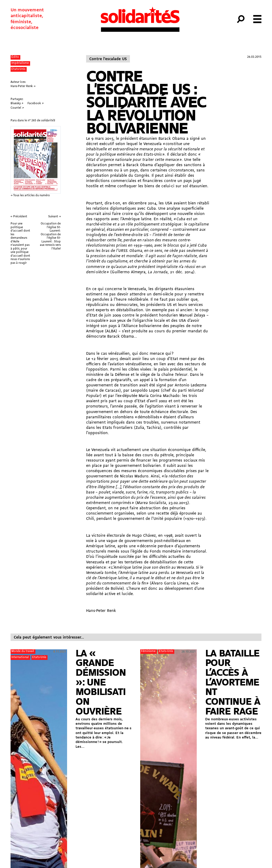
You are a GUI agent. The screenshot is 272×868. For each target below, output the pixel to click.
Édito (15, 57)
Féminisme (148, 651)
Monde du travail (23, 651)
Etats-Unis (18, 69)
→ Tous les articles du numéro (30, 196)
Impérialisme (20, 63)
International (20, 657)
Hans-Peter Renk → (23, 86)
